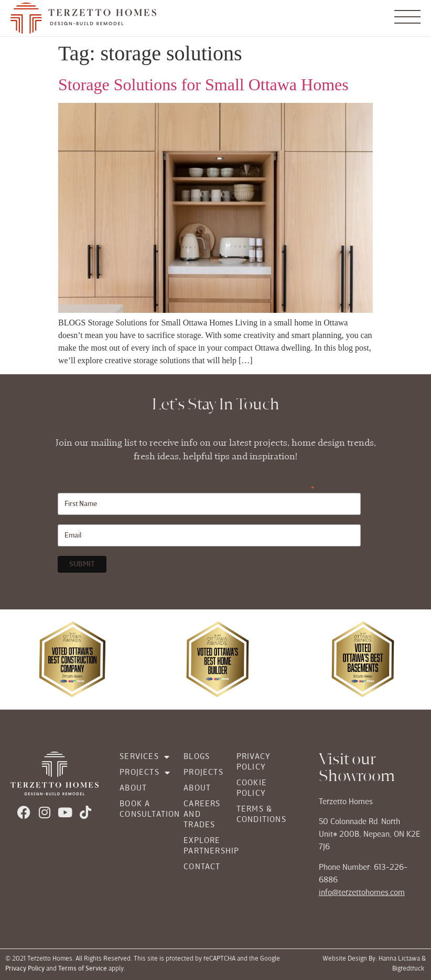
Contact (200, 867)
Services (141, 757)
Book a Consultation (141, 809)
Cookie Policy (252, 788)
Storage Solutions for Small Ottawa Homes (203, 85)
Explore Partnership (200, 846)
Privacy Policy (254, 762)
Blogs (197, 757)
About (133, 788)
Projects (141, 773)
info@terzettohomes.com (362, 893)
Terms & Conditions (261, 815)
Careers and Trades (200, 815)
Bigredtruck (409, 970)
